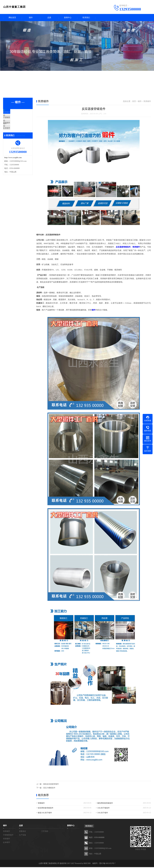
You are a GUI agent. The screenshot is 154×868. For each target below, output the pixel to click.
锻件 (31, 18)
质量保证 (23, 832)
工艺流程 (45, 832)
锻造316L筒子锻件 (45, 814)
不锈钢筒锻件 (14, 121)
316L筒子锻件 (103, 814)
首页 (134, 102)
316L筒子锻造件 (103, 809)
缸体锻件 (13, 136)
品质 (49, 18)
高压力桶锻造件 (49, 789)
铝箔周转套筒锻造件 (46, 809)
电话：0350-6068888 (97, 838)
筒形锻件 (13, 128)
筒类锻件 (13, 114)
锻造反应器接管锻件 (51, 785)
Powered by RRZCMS (83, 864)
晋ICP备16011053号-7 (107, 864)
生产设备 (23, 836)
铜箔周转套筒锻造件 (105, 804)
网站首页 (12, 18)
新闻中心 (68, 18)
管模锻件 (41, 804)
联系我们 (86, 18)
